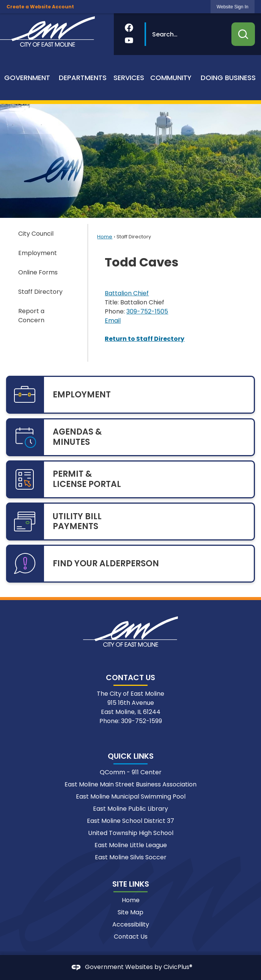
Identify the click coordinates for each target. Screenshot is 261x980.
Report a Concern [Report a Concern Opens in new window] (31, 316)
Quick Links (131, 756)
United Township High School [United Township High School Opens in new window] (131, 833)
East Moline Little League (131, 845)
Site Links (131, 884)
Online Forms (38, 272)
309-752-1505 (147, 311)
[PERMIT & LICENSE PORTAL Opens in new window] (130, 479)
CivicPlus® (178, 967)
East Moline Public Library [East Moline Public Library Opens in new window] (130, 809)
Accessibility (131, 924)
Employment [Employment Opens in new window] (38, 253)
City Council (36, 234)
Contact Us (131, 937)
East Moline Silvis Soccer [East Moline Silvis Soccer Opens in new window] (131, 857)
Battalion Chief (127, 293)
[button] (243, 34)
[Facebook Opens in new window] (129, 28)
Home (105, 237)
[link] (233, 7)
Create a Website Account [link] (40, 7)
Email (113, 321)
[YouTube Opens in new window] (129, 40)
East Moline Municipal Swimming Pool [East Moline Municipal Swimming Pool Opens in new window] (131, 796)
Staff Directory (40, 292)
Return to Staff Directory (145, 339)
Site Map (130, 912)
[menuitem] (27, 78)
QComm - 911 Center (131, 772)
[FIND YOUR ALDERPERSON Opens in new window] (130, 564)
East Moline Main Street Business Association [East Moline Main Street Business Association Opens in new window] (130, 784)
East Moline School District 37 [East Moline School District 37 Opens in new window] (130, 821)
